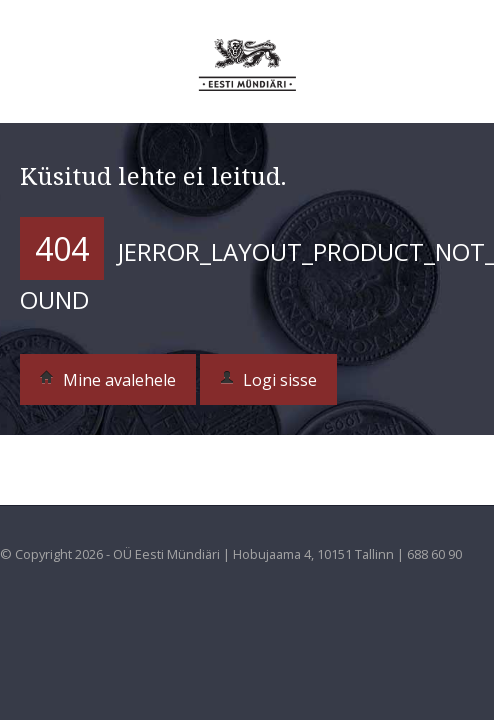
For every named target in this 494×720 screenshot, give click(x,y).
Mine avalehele (108, 380)
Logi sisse (268, 380)
